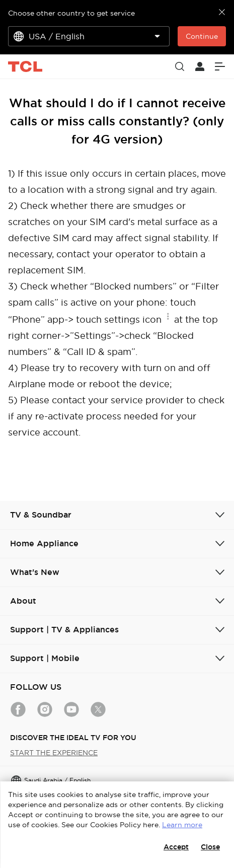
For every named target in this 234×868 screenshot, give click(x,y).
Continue (202, 36)
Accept (176, 847)
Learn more (182, 825)
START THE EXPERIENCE (54, 753)
